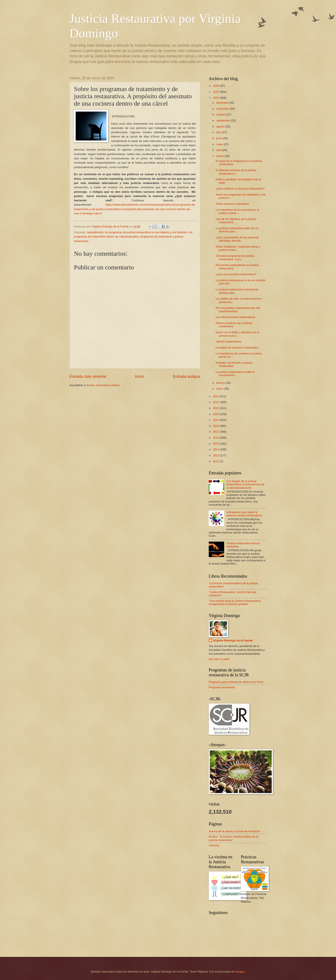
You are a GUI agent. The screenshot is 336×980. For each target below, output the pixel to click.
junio (220, 138)
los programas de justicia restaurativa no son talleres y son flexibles (146, 232)
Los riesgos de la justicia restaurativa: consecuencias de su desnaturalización (245, 484)
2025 (216, 92)
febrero (221, 383)
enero (220, 389)
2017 (216, 432)
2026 (216, 86)
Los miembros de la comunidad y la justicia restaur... (237, 211)
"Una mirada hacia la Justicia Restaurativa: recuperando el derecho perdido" (235, 602)
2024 (216, 98)
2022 (216, 402)
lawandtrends (95, 232)
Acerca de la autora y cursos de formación (235, 831)
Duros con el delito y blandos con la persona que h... (237, 334)
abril (219, 150)
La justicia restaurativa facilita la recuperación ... (235, 373)
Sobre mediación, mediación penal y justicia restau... (238, 248)
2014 (216, 449)
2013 (216, 455)
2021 (216, 408)
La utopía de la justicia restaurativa (237, 347)
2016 (216, 438)
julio (219, 132)
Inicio (139, 376)
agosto (221, 126)
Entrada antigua (187, 376)
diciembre (223, 103)
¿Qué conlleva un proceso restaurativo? (240, 189)
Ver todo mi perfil (219, 659)
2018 (216, 426)
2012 (216, 461)
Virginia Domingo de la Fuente (233, 640)
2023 (216, 396)
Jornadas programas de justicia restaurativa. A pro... (235, 257)
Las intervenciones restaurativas (235, 317)
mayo (220, 144)
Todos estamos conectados (232, 204)
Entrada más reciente (88, 376)
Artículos (214, 845)
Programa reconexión (222, 687)
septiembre (223, 120)
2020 (216, 414)
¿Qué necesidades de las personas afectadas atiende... (237, 239)
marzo (220, 156)
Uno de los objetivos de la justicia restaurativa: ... (236, 221)
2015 (216, 444)
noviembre (223, 109)
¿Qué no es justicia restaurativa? (236, 274)
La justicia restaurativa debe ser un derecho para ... (237, 230)
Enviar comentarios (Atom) (103, 385)
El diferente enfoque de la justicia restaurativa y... (236, 172)
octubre (221, 114)
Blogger (240, 972)
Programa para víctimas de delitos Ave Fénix (236, 682)
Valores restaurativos (228, 341)
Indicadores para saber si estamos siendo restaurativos (244, 514)
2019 (216, 420)
